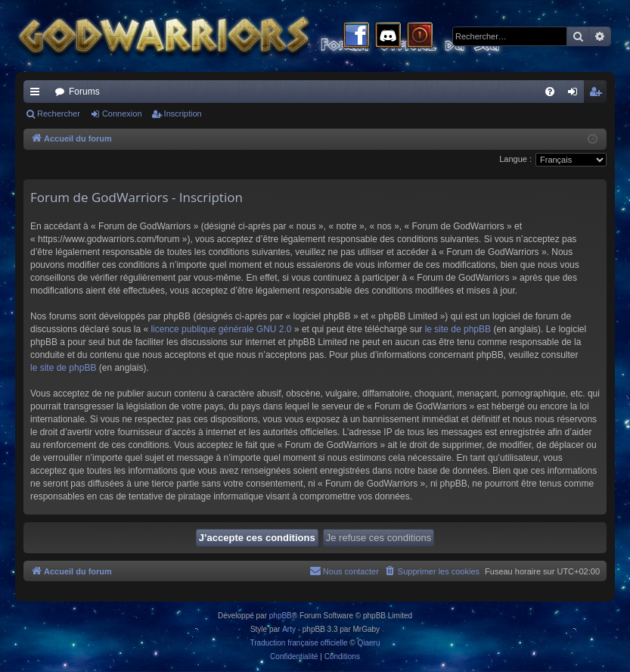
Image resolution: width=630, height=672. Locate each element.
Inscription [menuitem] (599, 95)
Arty (289, 629)
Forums (84, 92)
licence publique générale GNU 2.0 (221, 329)
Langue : (515, 159)
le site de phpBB (458, 329)
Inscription (183, 114)
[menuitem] (550, 92)
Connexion (122, 114)
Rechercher (59, 114)
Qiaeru (368, 643)
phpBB (281, 616)
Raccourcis (38, 95)
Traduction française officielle (299, 643)
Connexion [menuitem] (576, 95)
